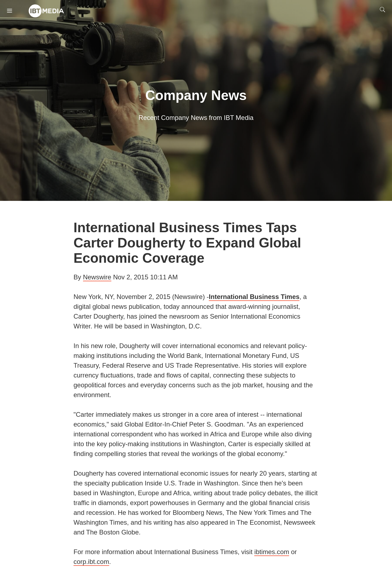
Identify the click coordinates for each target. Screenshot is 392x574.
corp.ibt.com (91, 562)
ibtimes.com (272, 552)
